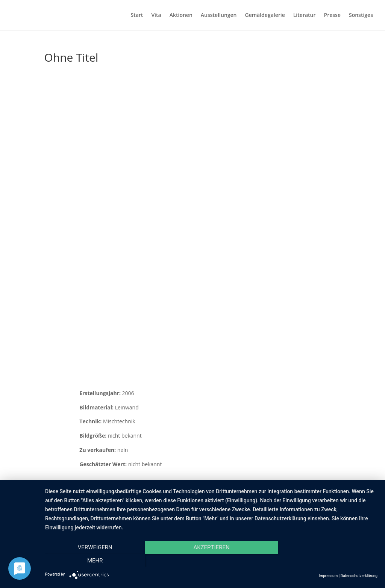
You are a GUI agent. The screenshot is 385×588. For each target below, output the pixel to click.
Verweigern (95, 561)
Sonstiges (361, 15)
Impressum (328, 576)
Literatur (305, 15)
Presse (332, 15)
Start (137, 15)
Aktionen (181, 15)
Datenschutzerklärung (359, 576)
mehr (328, 561)
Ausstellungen (219, 15)
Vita (156, 15)
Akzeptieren (211, 561)
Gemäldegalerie (265, 15)
